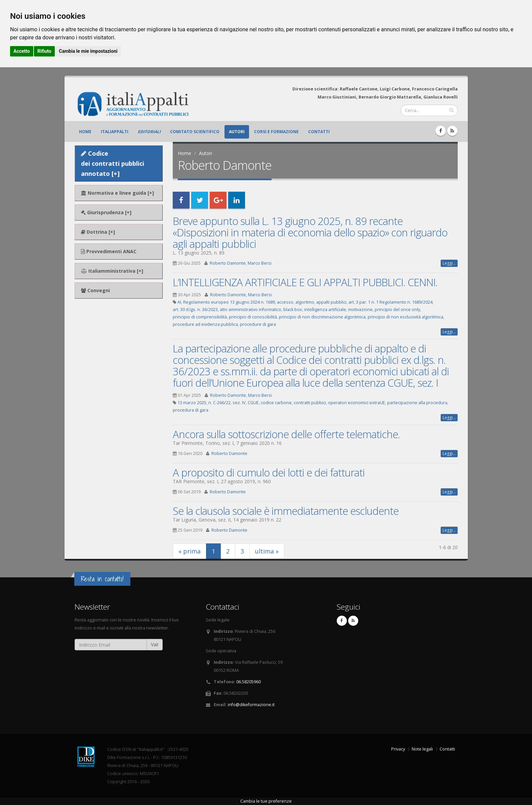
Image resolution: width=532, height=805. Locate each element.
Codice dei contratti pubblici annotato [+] (113, 163)
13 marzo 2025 (192, 403)
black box (293, 310)
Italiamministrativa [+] (112, 271)
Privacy (398, 749)
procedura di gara (191, 410)
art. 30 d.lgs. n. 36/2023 (195, 310)
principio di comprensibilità (200, 317)
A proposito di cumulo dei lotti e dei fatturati (269, 472)
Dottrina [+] (98, 232)
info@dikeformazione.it (251, 705)
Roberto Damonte (228, 263)
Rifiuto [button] (44, 51)
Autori (237, 132)
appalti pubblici (331, 302)
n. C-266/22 (219, 403)
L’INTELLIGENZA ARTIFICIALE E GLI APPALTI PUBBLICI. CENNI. (305, 282)
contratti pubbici (310, 403)
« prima (190, 551)
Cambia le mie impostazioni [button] (88, 51)
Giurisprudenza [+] (106, 212)
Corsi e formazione (276, 132)
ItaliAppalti (115, 132)
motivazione (360, 310)
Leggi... (449, 263)
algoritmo (305, 302)
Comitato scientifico (195, 132)
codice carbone (276, 403)
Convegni (95, 290)
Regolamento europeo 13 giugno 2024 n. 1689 (229, 302)
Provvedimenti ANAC (109, 251)
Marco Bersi (260, 263)
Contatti (319, 132)
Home (85, 132)
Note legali (422, 749)
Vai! (155, 644)
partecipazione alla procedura (417, 403)
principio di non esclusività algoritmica (405, 317)
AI (179, 302)
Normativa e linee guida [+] (117, 193)
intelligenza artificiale (325, 310)
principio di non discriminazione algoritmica (322, 317)
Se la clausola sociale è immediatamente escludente (286, 511)
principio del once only (397, 310)
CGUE (253, 403)
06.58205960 (249, 682)
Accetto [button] (22, 51)
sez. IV (239, 403)
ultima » (267, 551)
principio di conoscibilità (253, 317)
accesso (285, 302)
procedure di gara (258, 324)
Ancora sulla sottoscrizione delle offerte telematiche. (286, 434)
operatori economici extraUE (357, 403)
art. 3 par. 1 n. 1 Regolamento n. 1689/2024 (391, 302)
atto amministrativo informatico (251, 310)
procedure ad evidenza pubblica (205, 324)
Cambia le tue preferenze (266, 801)
